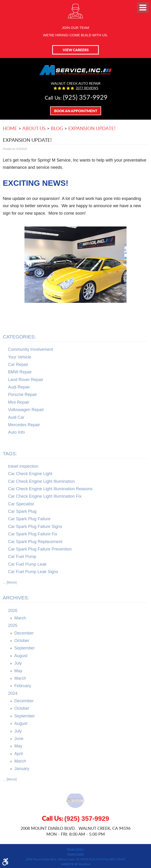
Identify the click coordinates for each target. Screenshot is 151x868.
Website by (75, 864)
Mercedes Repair (24, 425)
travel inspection (23, 466)
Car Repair (18, 365)
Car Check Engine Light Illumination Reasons (50, 489)
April (19, 754)
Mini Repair (19, 402)
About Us (34, 128)
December (24, 633)
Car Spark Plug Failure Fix (33, 534)
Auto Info (17, 432)
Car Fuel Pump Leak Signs (33, 572)
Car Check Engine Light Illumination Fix (45, 496)
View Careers (76, 50)
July (18, 663)
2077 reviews (87, 88)
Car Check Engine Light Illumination (41, 481)
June (19, 739)
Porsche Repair (23, 395)
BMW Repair (20, 372)
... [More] (10, 582)
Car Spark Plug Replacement (35, 542)
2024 (13, 693)
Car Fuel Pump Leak (27, 564)
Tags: (10, 454)
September (25, 648)
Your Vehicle (20, 357)
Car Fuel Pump (22, 557)
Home (10, 128)
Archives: (16, 598)
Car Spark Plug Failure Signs (35, 527)
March (20, 618)
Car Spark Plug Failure (29, 519)
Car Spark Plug (22, 511)
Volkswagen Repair (26, 410)
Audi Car (16, 417)
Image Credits (76, 854)
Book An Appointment (76, 111)
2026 (13, 611)
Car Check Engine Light (30, 474)
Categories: (19, 337)
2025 (13, 625)
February (23, 686)
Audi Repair (19, 387)
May (18, 671)
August (21, 656)
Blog (57, 128)
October (22, 641)
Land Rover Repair (26, 380)
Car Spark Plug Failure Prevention (40, 549)
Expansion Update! (92, 128)
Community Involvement (31, 349)
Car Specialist (21, 504)
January (22, 769)
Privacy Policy (76, 849)
